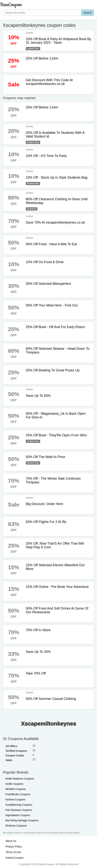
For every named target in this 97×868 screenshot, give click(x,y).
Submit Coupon (15, 858)
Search (88, 13)
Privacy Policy (14, 847)
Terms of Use (13, 852)
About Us (11, 841)
